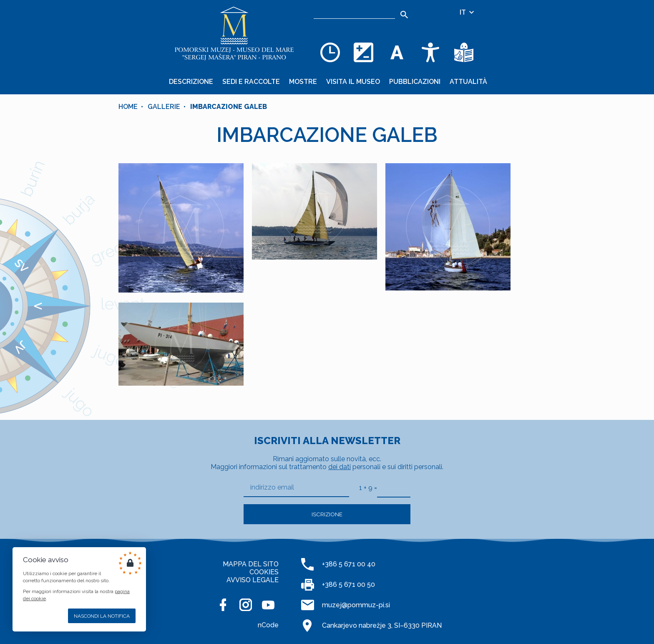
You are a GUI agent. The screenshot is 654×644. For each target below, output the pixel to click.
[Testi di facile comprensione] (464, 52)
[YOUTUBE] (268, 605)
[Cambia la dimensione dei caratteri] (397, 52)
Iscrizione (327, 514)
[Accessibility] (430, 52)
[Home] (234, 33)
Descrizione (191, 82)
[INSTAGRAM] (246, 605)
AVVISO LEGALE (253, 580)
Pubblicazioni (415, 82)
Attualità (468, 82)
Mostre (303, 82)
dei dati (340, 467)
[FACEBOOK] (223, 605)
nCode (268, 625)
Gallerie (164, 107)
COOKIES (264, 572)
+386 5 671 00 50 (348, 585)
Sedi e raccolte (251, 82)
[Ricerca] (354, 13)
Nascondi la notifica (102, 616)
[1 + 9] (394, 487)
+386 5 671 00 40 (349, 564)
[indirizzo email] (296, 488)
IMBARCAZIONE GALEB (229, 107)
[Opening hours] (330, 52)
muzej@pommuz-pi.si (356, 605)
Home (128, 107)
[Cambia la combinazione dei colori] (364, 52)
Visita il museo (353, 82)
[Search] (404, 15)
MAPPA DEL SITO (251, 564)
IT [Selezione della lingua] (467, 12)
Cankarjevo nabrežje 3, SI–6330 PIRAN (382, 625)
